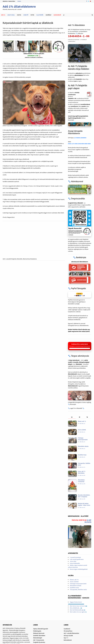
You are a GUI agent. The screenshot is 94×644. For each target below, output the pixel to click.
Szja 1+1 (66, 638)
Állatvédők (40, 15)
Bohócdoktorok (68, 640)
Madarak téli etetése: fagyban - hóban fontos (84, 504)
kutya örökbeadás (75, 563)
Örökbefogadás (37, 631)
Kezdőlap (48, 15)
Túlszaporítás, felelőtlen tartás (78, 590)
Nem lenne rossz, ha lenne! (79, 606)
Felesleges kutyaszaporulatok (83, 439)
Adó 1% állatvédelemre (19, 6)
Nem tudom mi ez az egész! (78, 612)
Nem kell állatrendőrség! (78, 610)
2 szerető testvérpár (75, 557)
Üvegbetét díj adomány (39, 642)
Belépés (19, 1)
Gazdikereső (67, 629)
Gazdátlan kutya (82, 455)
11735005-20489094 (80, 138)
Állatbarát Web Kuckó (39, 633)
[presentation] (72, 417)
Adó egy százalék (68, 636)
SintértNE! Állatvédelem (39, 636)
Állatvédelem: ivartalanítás (81, 481)
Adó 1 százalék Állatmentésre (71, 633)
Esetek (19, 15)
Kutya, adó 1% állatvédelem (82, 472)
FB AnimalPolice (68, 631)
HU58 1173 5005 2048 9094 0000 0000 (79, 144)
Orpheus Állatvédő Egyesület (41, 629)
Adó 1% (3, 15)
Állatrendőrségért (38, 638)
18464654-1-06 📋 (34, 56)
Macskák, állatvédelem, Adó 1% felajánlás (84, 496)
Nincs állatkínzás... (76, 608)
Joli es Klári (73, 561)
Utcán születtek (82, 430)
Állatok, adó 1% (82, 421)
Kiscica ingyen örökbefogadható (79, 569)
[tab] (72, 417)
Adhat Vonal (11, 15)
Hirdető (26, 15)
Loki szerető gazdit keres (77, 559)
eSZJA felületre (79, 75)
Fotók (32, 15)
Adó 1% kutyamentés (39, 640)
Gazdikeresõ (57, 15)
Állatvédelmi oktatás (83, 446)
